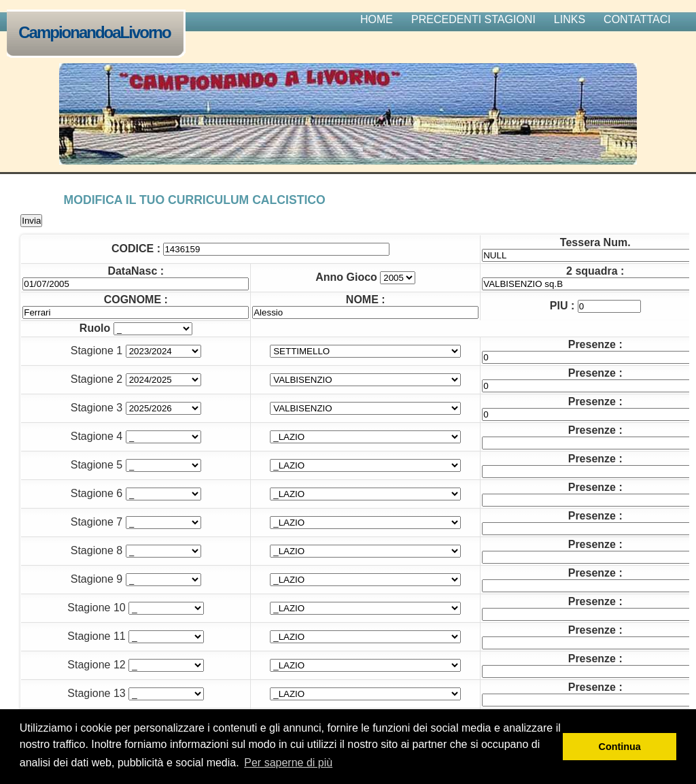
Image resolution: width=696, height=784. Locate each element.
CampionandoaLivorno (97, 34)
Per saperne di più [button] (288, 763)
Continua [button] (620, 747)
